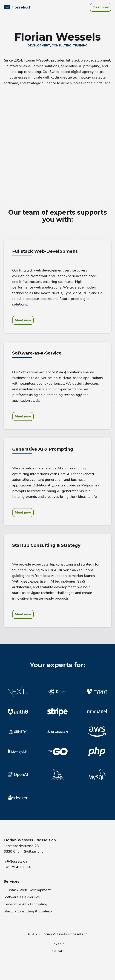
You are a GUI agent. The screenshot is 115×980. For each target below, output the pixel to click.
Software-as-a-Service (22, 897)
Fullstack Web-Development (27, 890)
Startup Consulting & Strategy (28, 911)
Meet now (101, 7)
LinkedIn (58, 944)
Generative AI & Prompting (25, 904)
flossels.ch (79, 934)
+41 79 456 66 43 (18, 867)
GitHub (57, 951)
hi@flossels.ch (15, 861)
